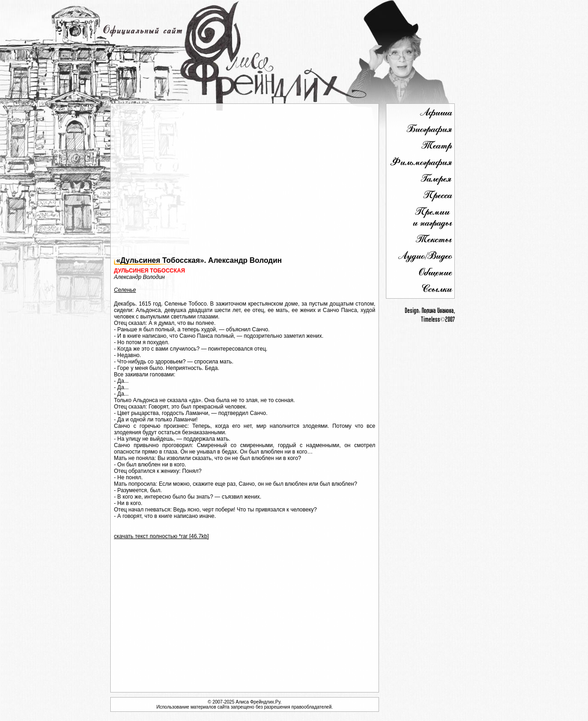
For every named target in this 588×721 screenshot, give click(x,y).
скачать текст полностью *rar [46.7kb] (161, 536)
